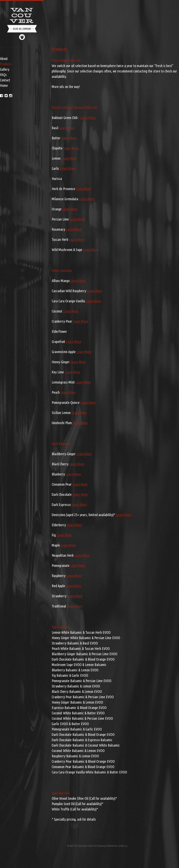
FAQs (3, 75)
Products (6, 64)
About (4, 59)
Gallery (5, 69)
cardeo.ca (123, 846)
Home (4, 85)
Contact (5, 80)
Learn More (88, 118)
